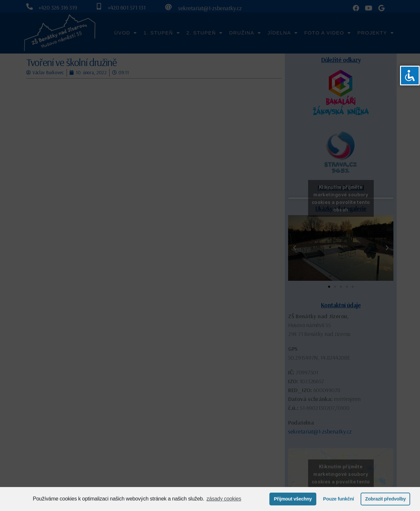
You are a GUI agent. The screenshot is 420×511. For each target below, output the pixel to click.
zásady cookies (224, 499)
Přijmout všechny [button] (293, 499)
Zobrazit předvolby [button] (386, 499)
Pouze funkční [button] (339, 499)
